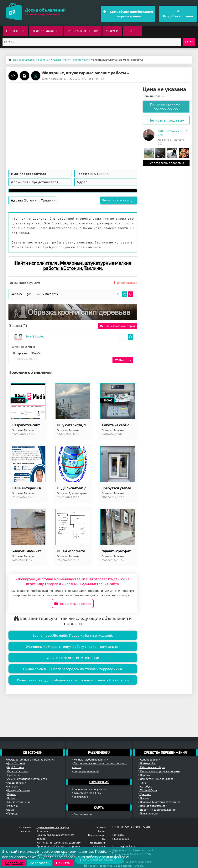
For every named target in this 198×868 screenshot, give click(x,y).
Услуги (112, 31)
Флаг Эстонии (15, 763)
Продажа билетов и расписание (159, 802)
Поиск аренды (148, 813)
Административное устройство (26, 779)
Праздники (13, 775)
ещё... (132, 31)
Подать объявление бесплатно (128, 14)
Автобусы (145, 786)
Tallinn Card (80, 797)
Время (11, 794)
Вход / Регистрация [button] (178, 14)
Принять (63, 863)
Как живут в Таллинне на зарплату (59, 842)
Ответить (123, 360)
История (12, 786)
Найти (189, 42)
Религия (12, 806)
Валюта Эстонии (17, 771)
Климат (11, 798)
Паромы (144, 775)
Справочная (99, 782)
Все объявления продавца (166, 163)
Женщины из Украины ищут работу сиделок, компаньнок (73, 646)
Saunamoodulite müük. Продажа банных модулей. (73, 635)
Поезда (144, 798)
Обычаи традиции (18, 802)
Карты (99, 808)
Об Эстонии (33, 752)
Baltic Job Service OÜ (171, 131)
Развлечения (99, 752)
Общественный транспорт (156, 779)
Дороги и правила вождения (157, 810)
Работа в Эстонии (83, 31)
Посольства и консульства (90, 789)
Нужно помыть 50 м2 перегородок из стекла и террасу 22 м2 (73, 669)
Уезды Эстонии (16, 783)
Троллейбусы (148, 790)
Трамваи (145, 794)
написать (118, 835)
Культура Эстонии (18, 790)
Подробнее (14, 863)
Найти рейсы (147, 763)
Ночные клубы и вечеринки (90, 759)
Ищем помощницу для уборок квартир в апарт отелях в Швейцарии (73, 680)
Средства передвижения (165, 752)
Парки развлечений (85, 771)
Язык (10, 810)
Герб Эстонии (15, 767)
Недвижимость (46, 31)
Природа (12, 813)
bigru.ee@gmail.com (124, 846)
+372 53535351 (121, 839)
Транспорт (15, 31)
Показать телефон (166, 107)
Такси (143, 783)
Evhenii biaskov (35, 336)
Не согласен (40, 863)
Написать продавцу (166, 120)
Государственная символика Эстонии (30, 759)
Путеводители (82, 814)
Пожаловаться (125, 282)
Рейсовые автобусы (152, 767)
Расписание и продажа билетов (159, 771)
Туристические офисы (87, 793)
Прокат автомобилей (153, 806)
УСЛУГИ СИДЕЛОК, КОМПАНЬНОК (73, 658)
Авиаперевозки (149, 759)
